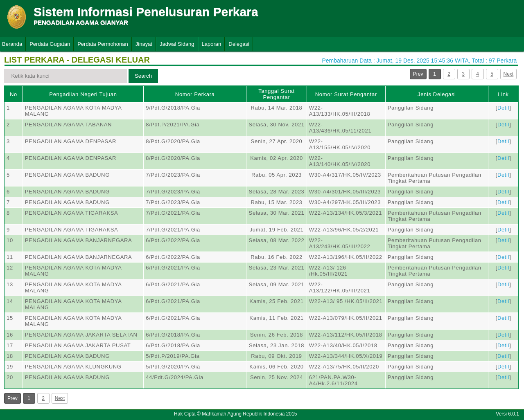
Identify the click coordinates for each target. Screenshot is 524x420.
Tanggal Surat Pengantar (277, 94)
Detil (503, 108)
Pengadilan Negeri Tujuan (83, 94)
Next (509, 74)
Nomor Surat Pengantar (346, 94)
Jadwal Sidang (177, 44)
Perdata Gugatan (50, 44)
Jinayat (144, 44)
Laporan (212, 44)
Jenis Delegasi (437, 94)
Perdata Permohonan (103, 44)
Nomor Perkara (195, 94)
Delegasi (239, 44)
